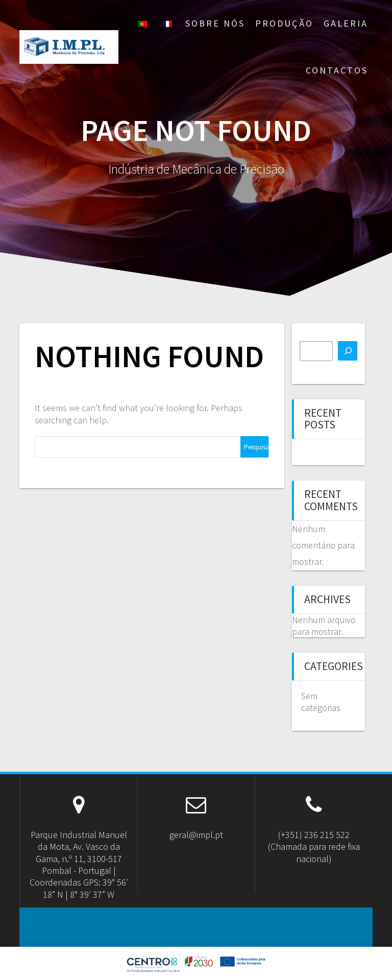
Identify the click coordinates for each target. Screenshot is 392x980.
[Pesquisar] (348, 351)
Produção (284, 23)
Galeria (346, 23)
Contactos (337, 70)
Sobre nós (215, 23)
